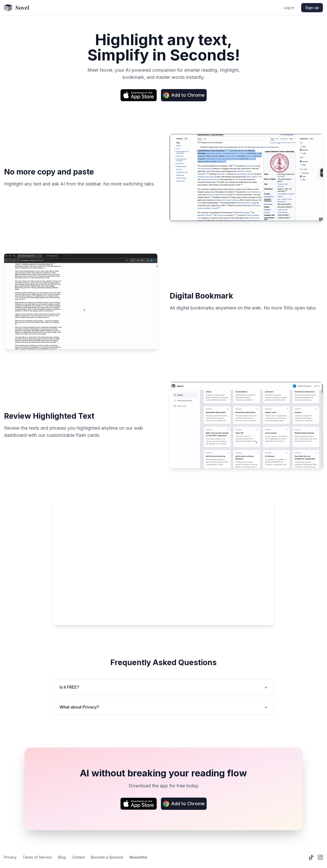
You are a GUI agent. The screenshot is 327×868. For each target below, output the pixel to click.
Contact (78, 857)
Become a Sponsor (107, 857)
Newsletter (139, 857)
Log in (289, 8)
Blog (62, 857)
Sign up (312, 8)
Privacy (10, 857)
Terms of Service (37, 857)
